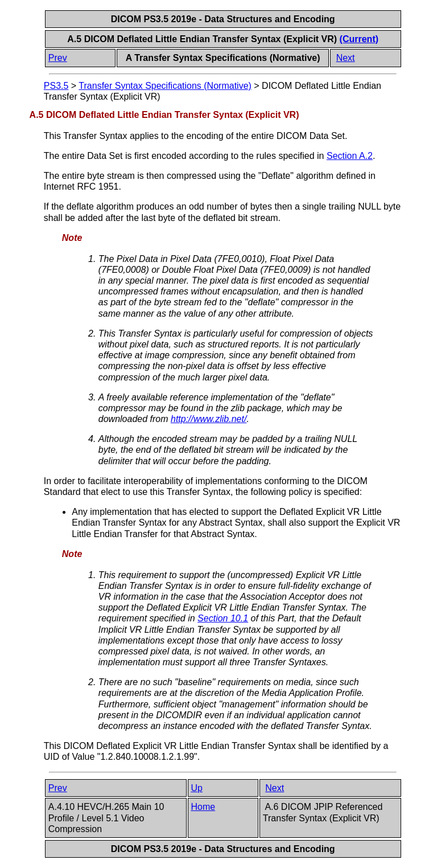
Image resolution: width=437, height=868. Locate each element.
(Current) (359, 39)
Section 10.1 (223, 618)
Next (346, 58)
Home (203, 807)
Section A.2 (350, 156)
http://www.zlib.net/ (209, 419)
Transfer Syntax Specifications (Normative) (165, 86)
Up (197, 788)
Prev (58, 58)
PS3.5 (56, 86)
